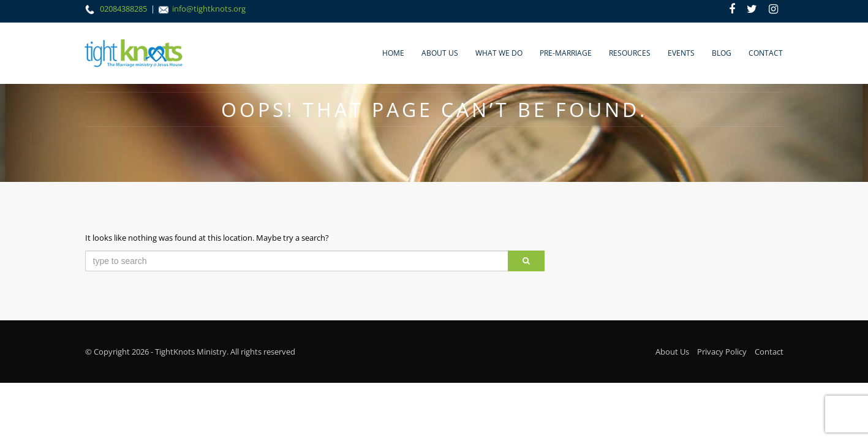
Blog (722, 53)
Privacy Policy (722, 352)
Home (393, 53)
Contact (766, 53)
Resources (630, 53)
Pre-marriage (566, 53)
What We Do (499, 53)
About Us (440, 53)
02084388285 (124, 9)
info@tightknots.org (209, 9)
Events (681, 53)
